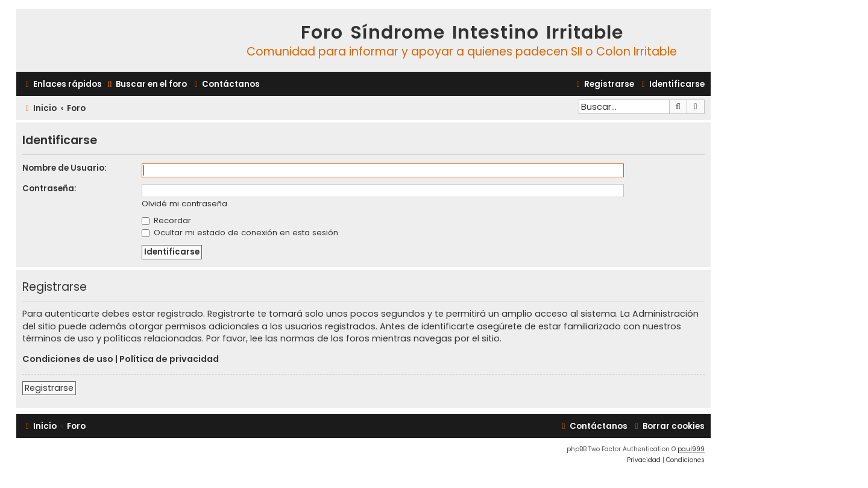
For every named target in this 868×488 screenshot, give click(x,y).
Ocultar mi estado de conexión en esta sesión (240, 233)
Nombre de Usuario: (64, 168)
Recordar (166, 220)
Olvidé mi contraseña (184, 204)
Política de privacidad (169, 359)
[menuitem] (146, 84)
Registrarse (49, 388)
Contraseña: (49, 189)
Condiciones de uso (68, 359)
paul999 (691, 449)
